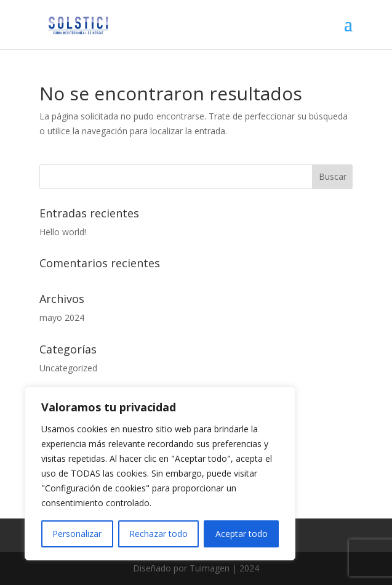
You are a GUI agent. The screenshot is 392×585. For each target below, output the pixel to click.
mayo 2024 (62, 317)
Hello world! (63, 232)
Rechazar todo (158, 534)
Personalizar (77, 534)
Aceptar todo (242, 534)
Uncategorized (68, 368)
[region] (160, 474)
